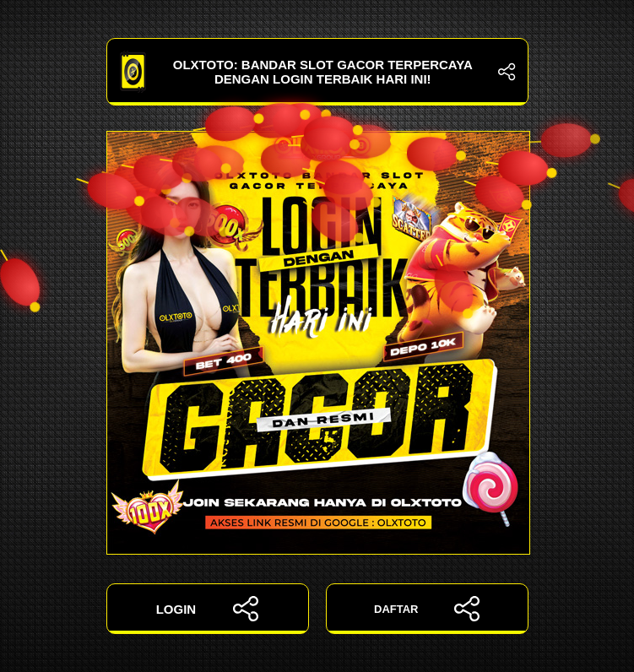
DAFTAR (427, 609)
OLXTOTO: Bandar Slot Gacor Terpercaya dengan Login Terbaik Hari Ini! (317, 72)
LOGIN (208, 609)
